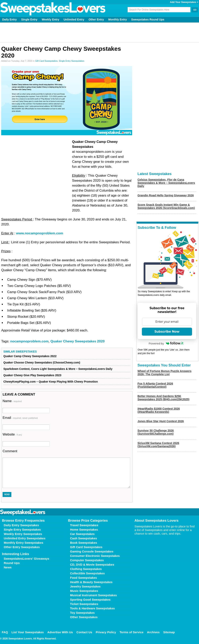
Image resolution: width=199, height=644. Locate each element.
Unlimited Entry (74, 19)
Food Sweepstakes (83, 578)
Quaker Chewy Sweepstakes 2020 (78, 341)
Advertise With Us (60, 632)
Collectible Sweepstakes (87, 573)
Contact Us (84, 632)
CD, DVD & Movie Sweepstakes (92, 565)
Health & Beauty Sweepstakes (91, 582)
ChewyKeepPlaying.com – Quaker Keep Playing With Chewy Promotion (51, 382)
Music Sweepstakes (84, 591)
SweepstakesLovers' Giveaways (27, 559)
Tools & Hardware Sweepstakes (92, 608)
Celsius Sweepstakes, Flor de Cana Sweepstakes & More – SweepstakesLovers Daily (166, 183)
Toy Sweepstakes (82, 613)
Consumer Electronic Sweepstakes (95, 556)
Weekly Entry (51, 19)
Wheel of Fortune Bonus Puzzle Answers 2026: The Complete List (164, 373)
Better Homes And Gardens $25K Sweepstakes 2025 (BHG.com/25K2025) (163, 398)
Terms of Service (132, 632)
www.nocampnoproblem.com (40, 233)
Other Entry (96, 19)
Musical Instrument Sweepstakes (93, 595)
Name (12, 401)
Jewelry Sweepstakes (85, 586)
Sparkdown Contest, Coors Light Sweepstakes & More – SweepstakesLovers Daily (58, 369)
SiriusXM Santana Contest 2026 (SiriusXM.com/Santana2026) (158, 445)
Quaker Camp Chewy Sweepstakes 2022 (30, 356)
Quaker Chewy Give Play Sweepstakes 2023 (32, 375)
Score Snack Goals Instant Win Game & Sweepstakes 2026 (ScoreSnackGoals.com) (166, 206)
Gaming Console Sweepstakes (92, 551)
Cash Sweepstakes (83, 538)
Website (12, 434)
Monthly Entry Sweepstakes (23, 543)
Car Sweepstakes (82, 534)
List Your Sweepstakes (28, 632)
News (8, 567)
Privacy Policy (106, 632)
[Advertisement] (100, 32)
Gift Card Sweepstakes (46, 61)
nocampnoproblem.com (29, 341)
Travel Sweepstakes (84, 525)
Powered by (166, 343)
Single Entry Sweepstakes (72, 61)
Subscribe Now (167, 332)
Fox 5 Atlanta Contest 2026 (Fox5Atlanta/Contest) (155, 385)
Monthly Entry (118, 19)
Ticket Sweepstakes (84, 604)
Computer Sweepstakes (87, 560)
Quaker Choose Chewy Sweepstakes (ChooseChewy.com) (42, 362)
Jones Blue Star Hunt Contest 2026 (161, 421)
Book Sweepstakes (84, 543)
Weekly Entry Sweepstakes (23, 534)
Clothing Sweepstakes (86, 569)
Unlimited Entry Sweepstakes (25, 538)
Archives (153, 632)
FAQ (5, 632)
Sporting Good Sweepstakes (90, 600)
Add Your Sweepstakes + (184, 2)
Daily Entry (9, 19)
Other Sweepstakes (84, 617)
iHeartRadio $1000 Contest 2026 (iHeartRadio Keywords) (159, 410)
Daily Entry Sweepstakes (21, 525)
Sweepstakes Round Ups (148, 19)
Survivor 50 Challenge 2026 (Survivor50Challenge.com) (156, 432)
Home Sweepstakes (84, 530)
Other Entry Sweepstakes (22, 547)
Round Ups (12, 563)
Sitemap (169, 632)
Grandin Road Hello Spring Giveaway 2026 (166, 195)
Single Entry (29, 19)
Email (20, 418)
